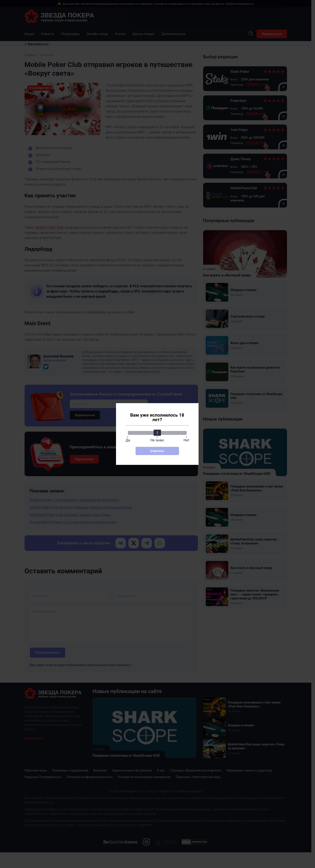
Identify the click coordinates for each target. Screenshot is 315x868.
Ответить (157, 451)
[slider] (157, 433)
